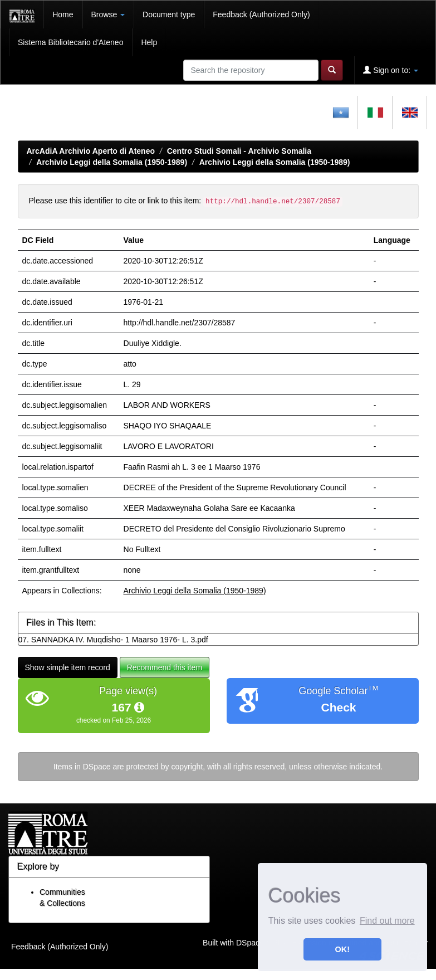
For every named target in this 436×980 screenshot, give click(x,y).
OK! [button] (342, 949)
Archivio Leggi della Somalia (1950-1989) (112, 162)
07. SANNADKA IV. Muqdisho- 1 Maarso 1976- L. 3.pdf (113, 640)
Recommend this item (165, 667)
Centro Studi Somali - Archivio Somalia (239, 151)
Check (338, 707)
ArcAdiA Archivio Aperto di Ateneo (91, 151)
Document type (169, 14)
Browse (108, 14)
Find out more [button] (387, 921)
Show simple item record (68, 667)
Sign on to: (391, 70)
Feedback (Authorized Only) (261, 14)
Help (149, 42)
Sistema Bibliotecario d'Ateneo (70, 42)
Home (63, 14)
